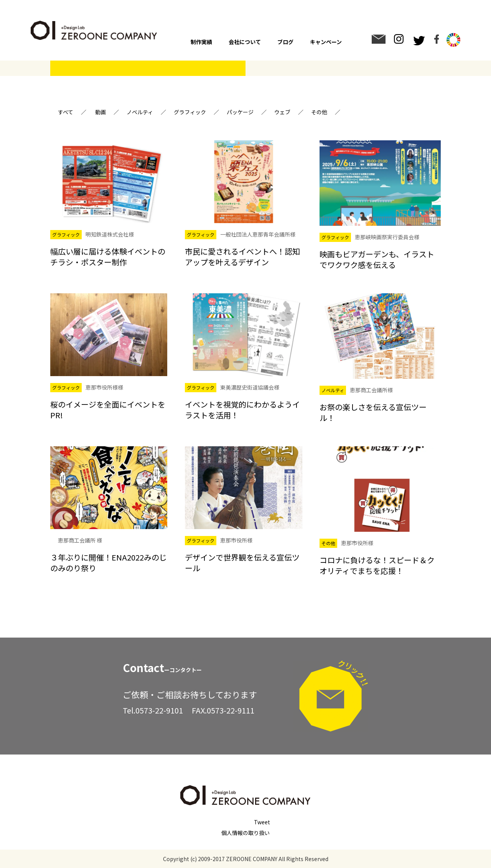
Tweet (262, 822)
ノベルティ (140, 112)
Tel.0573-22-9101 (153, 710)
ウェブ (282, 112)
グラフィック (190, 112)
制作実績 (201, 42)
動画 (101, 112)
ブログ (285, 42)
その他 (319, 112)
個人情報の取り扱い (245, 833)
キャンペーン (326, 42)
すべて (66, 112)
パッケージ (240, 112)
